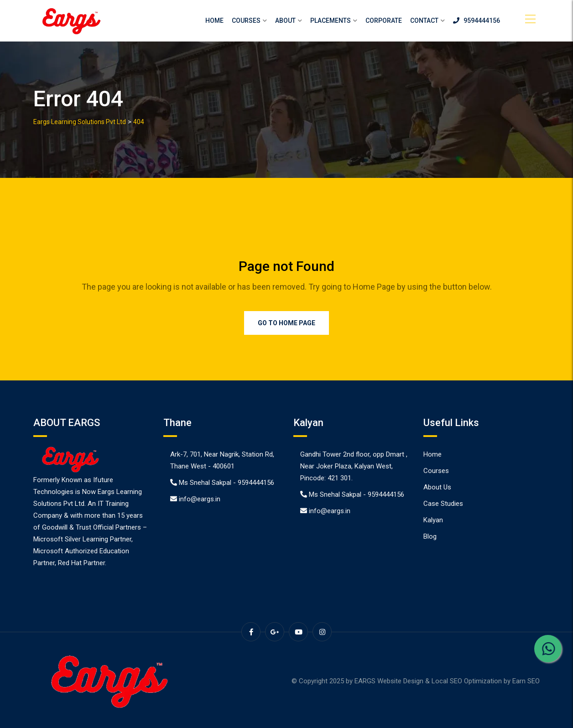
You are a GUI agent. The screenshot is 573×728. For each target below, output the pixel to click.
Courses (246, 21)
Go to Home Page (286, 323)
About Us (437, 487)
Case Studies (443, 504)
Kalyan (433, 520)
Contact (424, 21)
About (285, 21)
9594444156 (477, 21)
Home (214, 21)
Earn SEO (526, 681)
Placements (331, 21)
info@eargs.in (200, 499)
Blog (430, 536)
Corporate (384, 21)
